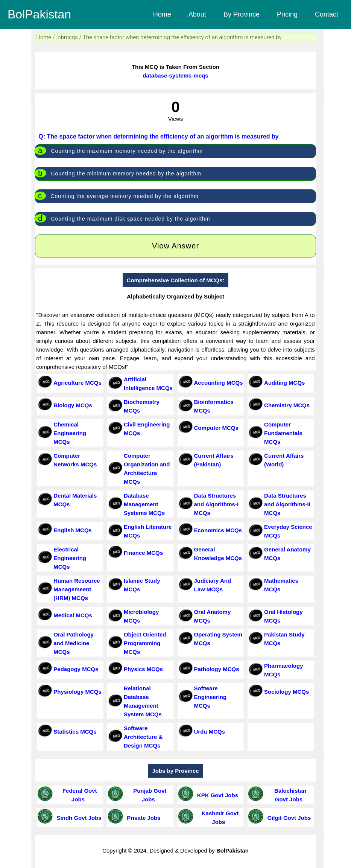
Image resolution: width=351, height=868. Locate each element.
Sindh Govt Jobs (77, 818)
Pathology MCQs (217, 669)
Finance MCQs (143, 553)
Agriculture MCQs (77, 383)
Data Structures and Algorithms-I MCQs (217, 504)
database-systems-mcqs (175, 75)
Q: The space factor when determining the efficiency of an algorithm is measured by (158, 136)
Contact (327, 14)
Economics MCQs (218, 530)
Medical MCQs (73, 615)
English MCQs (73, 530)
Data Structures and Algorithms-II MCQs (287, 504)
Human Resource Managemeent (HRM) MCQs (77, 589)
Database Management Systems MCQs (144, 504)
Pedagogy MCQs (76, 669)
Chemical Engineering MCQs (70, 433)
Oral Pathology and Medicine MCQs (74, 643)
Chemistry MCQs (287, 405)
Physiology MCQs (77, 692)
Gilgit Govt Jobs (287, 818)
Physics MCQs (143, 669)
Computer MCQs (216, 428)
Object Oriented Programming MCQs (145, 643)
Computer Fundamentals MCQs (283, 433)
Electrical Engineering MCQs (70, 558)
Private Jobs (142, 818)
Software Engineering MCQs (210, 697)
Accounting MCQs (219, 383)
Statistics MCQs (75, 732)
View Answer (175, 246)
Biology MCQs (73, 405)
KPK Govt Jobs (216, 795)
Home (162, 14)
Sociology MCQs (286, 692)
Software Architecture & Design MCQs (143, 737)
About (197, 14)
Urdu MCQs (210, 732)
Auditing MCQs (284, 383)
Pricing (287, 14)
